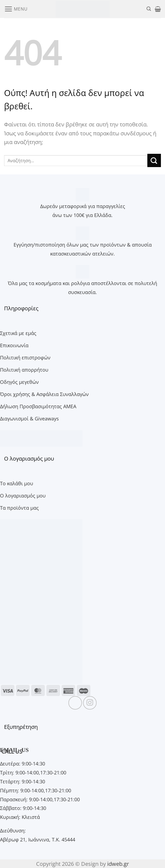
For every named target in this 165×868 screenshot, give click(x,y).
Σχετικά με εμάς (18, 333)
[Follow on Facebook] (75, 703)
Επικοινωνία (14, 345)
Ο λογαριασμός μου (23, 495)
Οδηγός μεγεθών (19, 382)
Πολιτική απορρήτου (24, 370)
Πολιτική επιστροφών (25, 357)
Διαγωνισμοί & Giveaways (29, 418)
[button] (16, 9)
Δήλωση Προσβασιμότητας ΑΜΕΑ (38, 406)
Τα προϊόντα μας (19, 508)
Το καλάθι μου (17, 483)
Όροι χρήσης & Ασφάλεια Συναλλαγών (44, 394)
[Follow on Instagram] (90, 703)
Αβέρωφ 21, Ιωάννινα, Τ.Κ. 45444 (38, 839)
